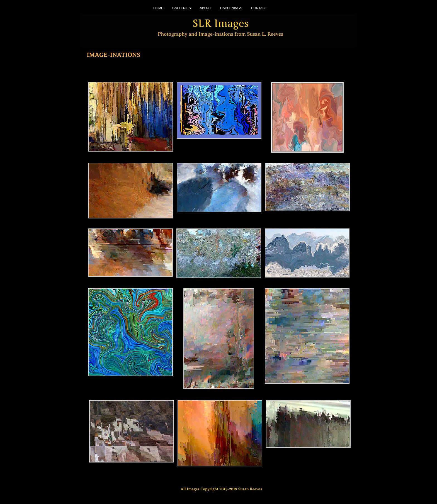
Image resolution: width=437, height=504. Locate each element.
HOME (158, 8)
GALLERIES (182, 8)
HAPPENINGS (231, 8)
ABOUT (206, 8)
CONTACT (259, 8)
